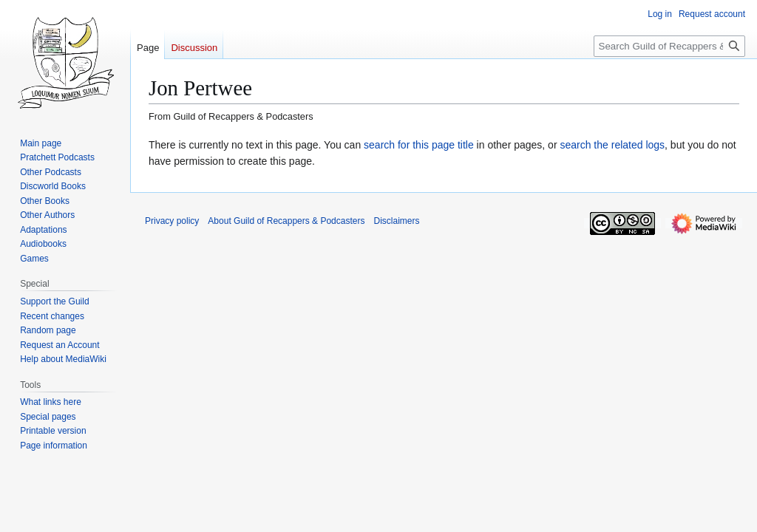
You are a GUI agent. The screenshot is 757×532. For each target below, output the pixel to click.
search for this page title (419, 145)
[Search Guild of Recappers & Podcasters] (669, 46)
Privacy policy (172, 221)
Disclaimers (396, 221)
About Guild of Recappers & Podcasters (286, 221)
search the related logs (612, 145)
